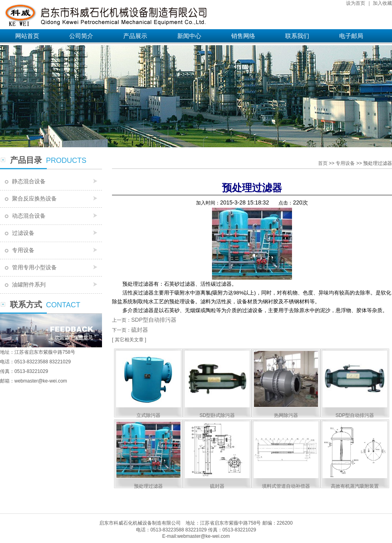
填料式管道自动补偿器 (286, 486)
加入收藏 (382, 3)
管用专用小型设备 (34, 267)
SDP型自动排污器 (154, 320)
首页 (323, 163)
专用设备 (23, 250)
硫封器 (140, 330)
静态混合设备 (29, 181)
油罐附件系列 (29, 285)
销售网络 (243, 36)
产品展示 (135, 36)
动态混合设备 (29, 216)
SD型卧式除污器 (217, 415)
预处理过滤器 (148, 486)
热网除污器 (286, 415)
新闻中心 (189, 36)
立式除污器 (148, 415)
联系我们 (297, 36)
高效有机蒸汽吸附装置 (355, 486)
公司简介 (81, 36)
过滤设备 (23, 233)
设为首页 (356, 3)
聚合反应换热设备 (34, 198)
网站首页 (27, 36)
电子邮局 (351, 36)
